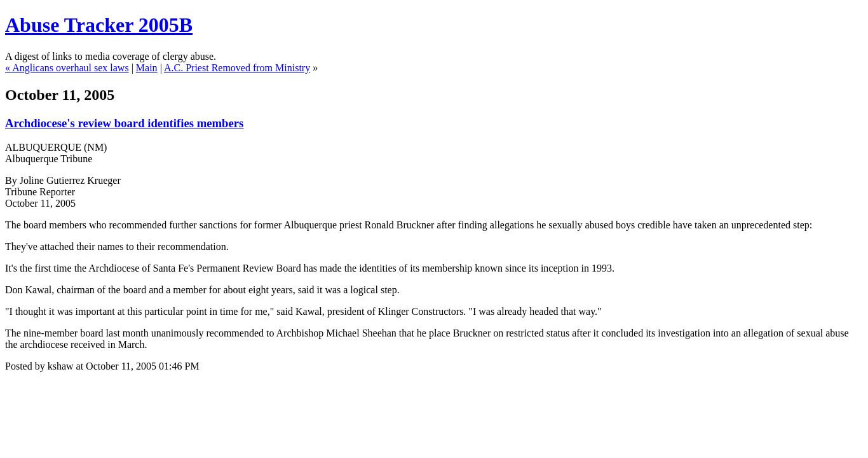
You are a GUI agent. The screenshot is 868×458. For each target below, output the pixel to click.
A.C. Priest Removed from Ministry (237, 68)
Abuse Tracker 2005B (99, 25)
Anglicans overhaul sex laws (71, 68)
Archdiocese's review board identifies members (124, 123)
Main (147, 68)
